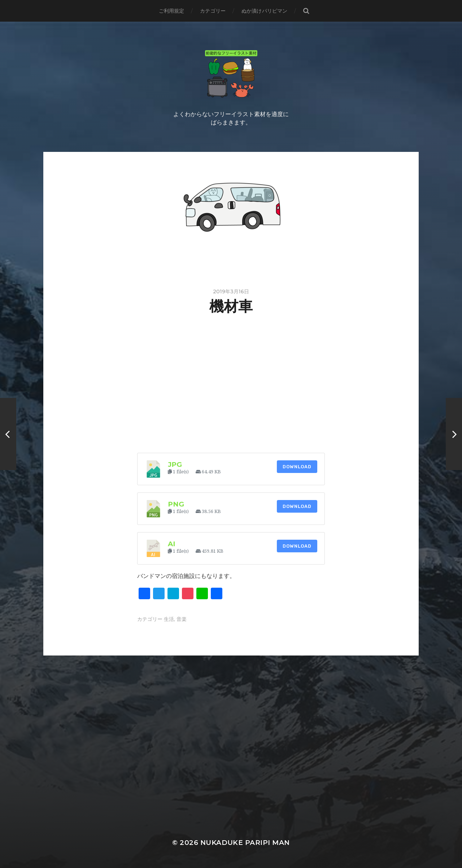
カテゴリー (213, 11)
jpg (175, 464)
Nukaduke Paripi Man (245, 843)
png (176, 504)
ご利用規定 (172, 11)
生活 (169, 619)
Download (297, 467)
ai (172, 544)
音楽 (182, 619)
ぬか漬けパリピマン (264, 11)
